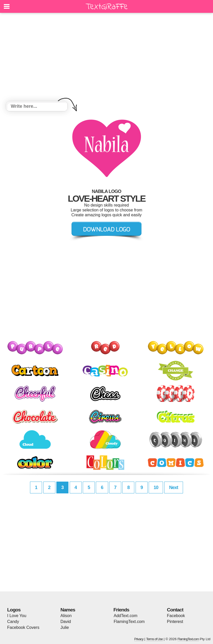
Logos (14, 610)
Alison (66, 616)
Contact (175, 610)
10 (156, 487)
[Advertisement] (106, 58)
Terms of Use (154, 639)
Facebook (176, 616)
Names (68, 610)
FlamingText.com (129, 622)
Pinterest (175, 622)
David (66, 622)
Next (174, 487)
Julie (65, 627)
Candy (13, 622)
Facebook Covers (23, 627)
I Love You (17, 616)
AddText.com (126, 616)
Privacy (139, 639)
